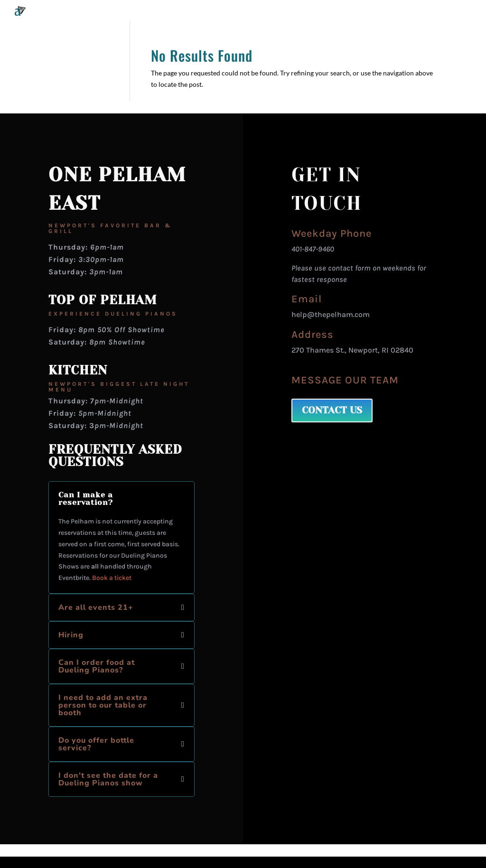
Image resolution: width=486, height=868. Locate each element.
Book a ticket (112, 578)
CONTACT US (332, 410)
